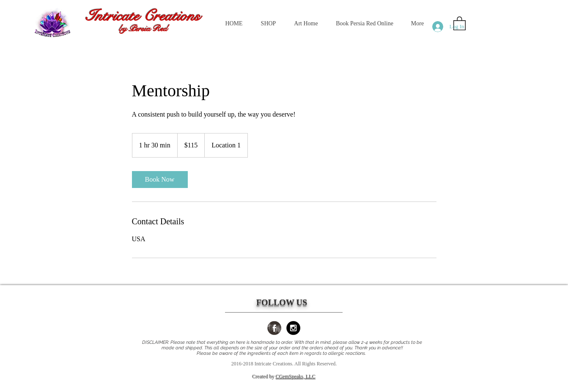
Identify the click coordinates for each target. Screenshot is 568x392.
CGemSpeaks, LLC (296, 377)
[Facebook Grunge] (274, 328)
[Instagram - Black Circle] (293, 328)
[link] (160, 180)
